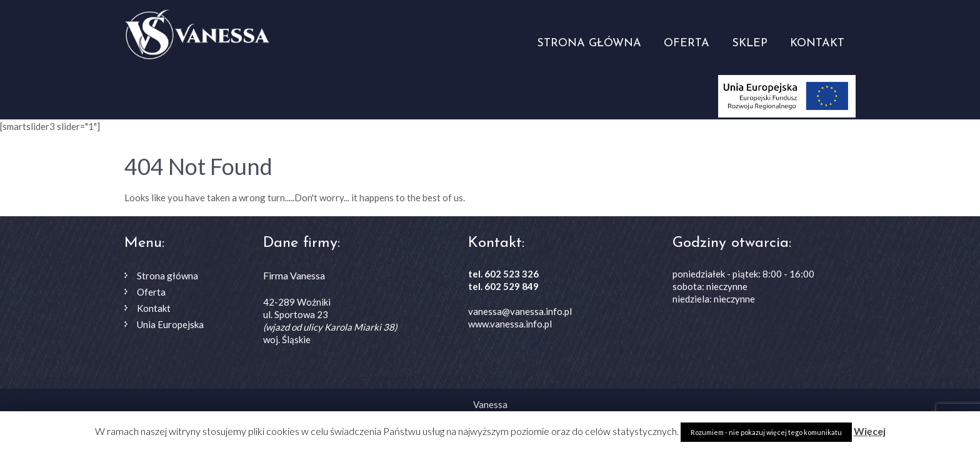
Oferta (687, 43)
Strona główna (589, 43)
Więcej (870, 431)
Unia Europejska (170, 324)
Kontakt (817, 43)
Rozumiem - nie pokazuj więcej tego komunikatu (766, 432)
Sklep (750, 43)
